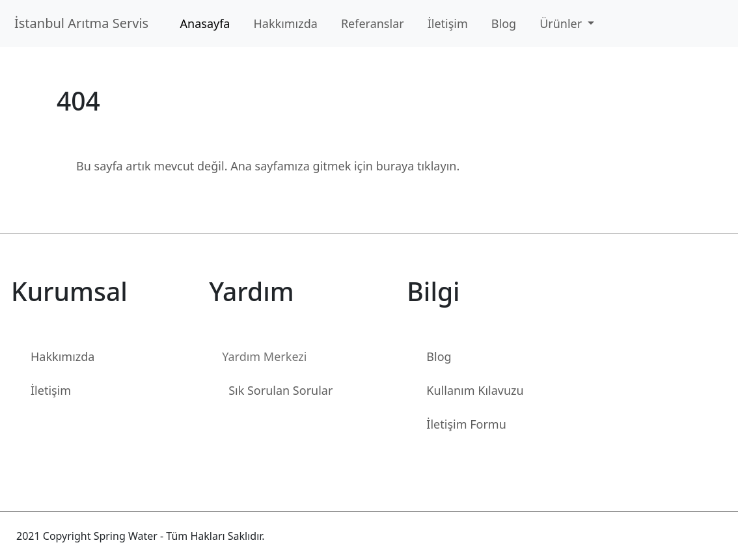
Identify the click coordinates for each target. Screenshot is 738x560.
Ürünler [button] (562, 23)
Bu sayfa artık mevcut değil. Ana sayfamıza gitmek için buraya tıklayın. (268, 166)
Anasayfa (205, 23)
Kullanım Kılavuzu (475, 390)
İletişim (448, 23)
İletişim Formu (466, 424)
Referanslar (373, 23)
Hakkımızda (285, 23)
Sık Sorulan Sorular (280, 390)
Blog (504, 23)
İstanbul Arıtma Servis (85, 23)
